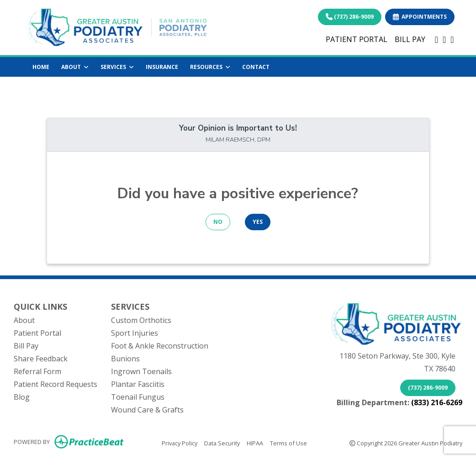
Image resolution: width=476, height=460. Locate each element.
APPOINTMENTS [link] (420, 17)
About (24, 320)
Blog (22, 397)
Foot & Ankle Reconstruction (160, 346)
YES (258, 222)
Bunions (125, 359)
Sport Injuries (135, 333)
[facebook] (436, 39)
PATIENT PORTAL (357, 39)
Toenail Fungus (138, 397)
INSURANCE (162, 67)
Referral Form (37, 371)
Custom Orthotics (141, 320)
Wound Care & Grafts (147, 410)
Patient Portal (37, 333)
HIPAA (255, 443)
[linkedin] (444, 39)
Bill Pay (26, 346)
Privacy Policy (180, 443)
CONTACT (256, 67)
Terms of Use (288, 443)
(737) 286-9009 (350, 17)
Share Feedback (41, 359)
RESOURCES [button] (210, 67)
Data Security (222, 443)
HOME (41, 67)
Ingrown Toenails (141, 371)
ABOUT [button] (75, 67)
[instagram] (452, 39)
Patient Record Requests (56, 384)
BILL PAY (410, 39)
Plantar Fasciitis (138, 384)
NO (218, 222)
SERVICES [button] (117, 67)
